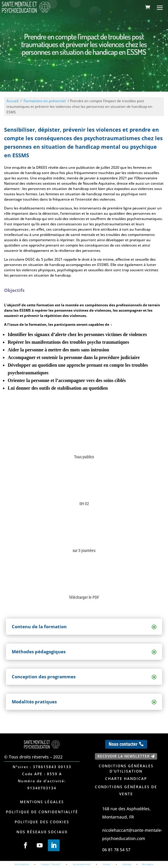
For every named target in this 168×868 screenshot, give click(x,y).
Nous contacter (123, 744)
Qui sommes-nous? (82, 864)
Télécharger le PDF (84, 597)
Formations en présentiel (45, 101)
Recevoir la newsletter (124, 756)
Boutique (127, 864)
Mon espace (148, 864)
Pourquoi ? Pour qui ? (51, 864)
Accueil (12, 101)
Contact (107, 864)
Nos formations (22, 864)
